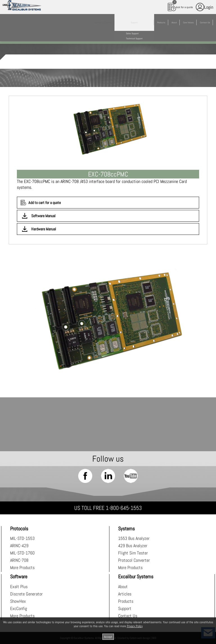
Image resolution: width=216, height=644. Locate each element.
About (123, 587)
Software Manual (43, 216)
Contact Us (128, 616)
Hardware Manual (44, 229)
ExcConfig (19, 609)
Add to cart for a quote (45, 203)
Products (126, 601)
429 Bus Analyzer (133, 546)
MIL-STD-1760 (22, 553)
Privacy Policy (135, 626)
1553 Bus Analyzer (134, 538)
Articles (125, 594)
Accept (108, 637)
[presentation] (108, 319)
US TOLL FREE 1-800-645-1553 (108, 508)
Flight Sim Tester (133, 553)
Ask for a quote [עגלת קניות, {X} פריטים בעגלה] (180, 6)
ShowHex (18, 601)
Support (125, 609)
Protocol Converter (134, 560)
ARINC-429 (19, 546)
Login (204, 7)
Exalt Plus (19, 587)
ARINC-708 (19, 560)
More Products (22, 568)
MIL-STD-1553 (22, 538)
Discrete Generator (26, 594)
